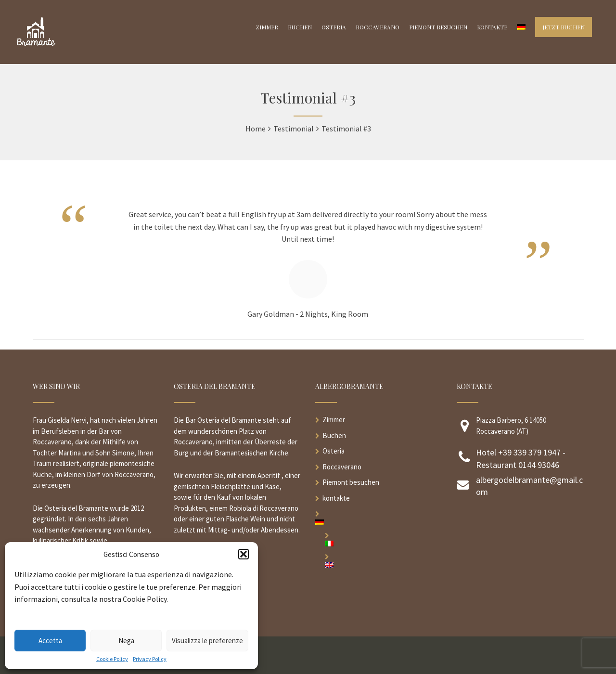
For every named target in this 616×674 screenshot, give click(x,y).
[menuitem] (379, 522)
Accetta (50, 641)
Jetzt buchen (564, 27)
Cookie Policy (112, 659)
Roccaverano (342, 467)
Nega (126, 641)
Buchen (334, 435)
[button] (244, 554)
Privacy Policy (150, 659)
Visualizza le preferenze (207, 641)
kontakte (336, 498)
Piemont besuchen (351, 482)
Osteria (334, 451)
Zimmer (334, 420)
